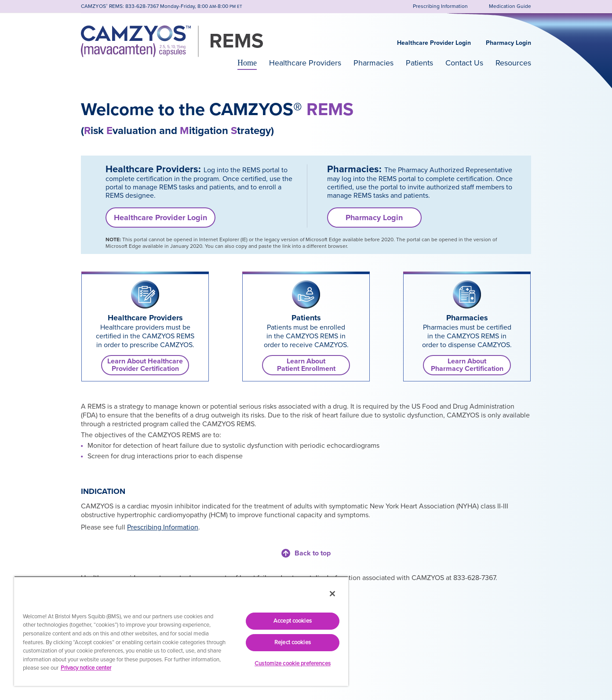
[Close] (332, 594)
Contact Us (464, 63)
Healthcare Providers (305, 63)
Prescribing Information (163, 527)
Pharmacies (373, 63)
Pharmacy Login (508, 43)
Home (247, 63)
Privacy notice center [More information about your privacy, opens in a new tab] (86, 668)
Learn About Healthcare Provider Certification (145, 365)
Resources (513, 63)
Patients (419, 63)
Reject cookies (293, 642)
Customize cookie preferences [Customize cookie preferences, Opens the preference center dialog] (293, 664)
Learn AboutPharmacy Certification (467, 365)
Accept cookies (293, 621)
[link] (145, 294)
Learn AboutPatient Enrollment (306, 365)
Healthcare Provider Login (434, 43)
